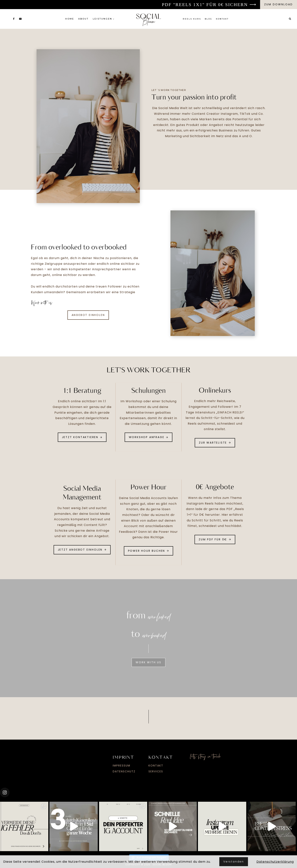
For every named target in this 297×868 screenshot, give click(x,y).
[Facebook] (14, 19)
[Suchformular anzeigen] (290, 19)
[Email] (20, 19)
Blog (208, 19)
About (83, 19)
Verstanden (234, 862)
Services (156, 771)
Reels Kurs (192, 19)
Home (70, 19)
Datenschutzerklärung (275, 862)
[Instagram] (7, 19)
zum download (279, 4)
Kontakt (222, 19)
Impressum (122, 765)
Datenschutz (124, 771)
